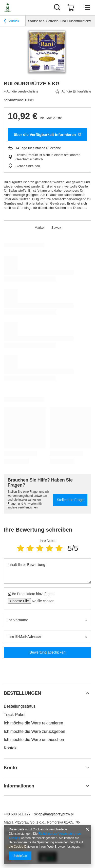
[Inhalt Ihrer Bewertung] (48, 571)
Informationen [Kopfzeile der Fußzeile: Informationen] (19, 786)
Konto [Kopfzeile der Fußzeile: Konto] (10, 768)
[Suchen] (57, 8)
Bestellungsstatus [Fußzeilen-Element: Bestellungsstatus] (20, 706)
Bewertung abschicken (48, 652)
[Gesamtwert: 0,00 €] (71, 8)
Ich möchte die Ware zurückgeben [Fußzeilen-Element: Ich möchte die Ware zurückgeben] (34, 731)
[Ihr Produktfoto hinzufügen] (41, 601)
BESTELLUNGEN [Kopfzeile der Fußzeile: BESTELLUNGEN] (22, 693)
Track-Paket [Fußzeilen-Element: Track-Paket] (15, 715)
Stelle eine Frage (70, 500)
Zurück (11, 22)
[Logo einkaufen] (8, 8)
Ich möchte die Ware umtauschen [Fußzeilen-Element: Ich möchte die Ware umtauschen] (34, 740)
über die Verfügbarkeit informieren (47, 135)
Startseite (35, 21)
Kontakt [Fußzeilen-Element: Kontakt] (11, 748)
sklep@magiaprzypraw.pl (54, 814)
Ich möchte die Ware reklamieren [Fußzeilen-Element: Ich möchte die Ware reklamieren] (33, 723)
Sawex (56, 228)
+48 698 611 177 (17, 814)
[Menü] (87, 8)
